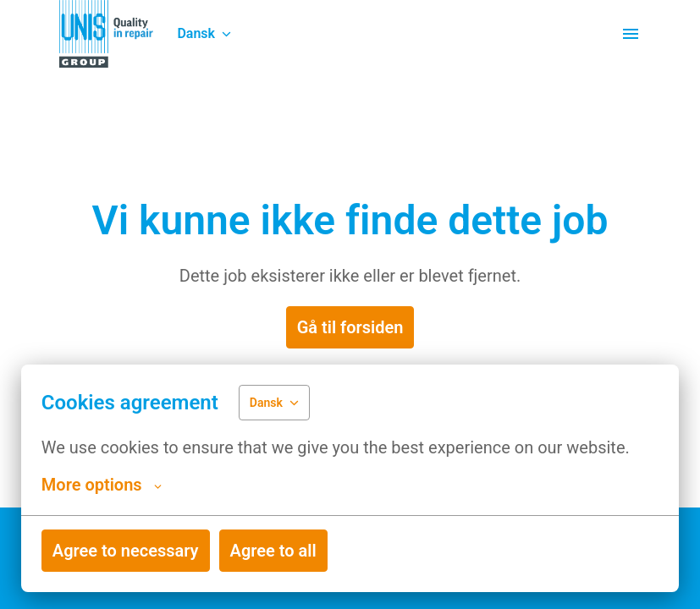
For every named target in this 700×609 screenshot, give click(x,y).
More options (102, 485)
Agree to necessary (126, 551)
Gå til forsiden (350, 327)
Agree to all (273, 551)
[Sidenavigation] (631, 34)
